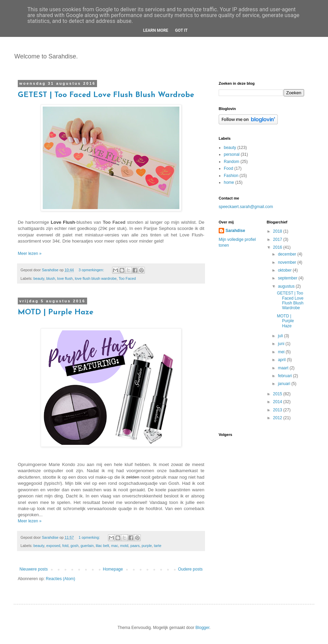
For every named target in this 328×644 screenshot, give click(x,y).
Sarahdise (235, 231)
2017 (278, 239)
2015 (278, 394)
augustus (287, 286)
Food (228, 168)
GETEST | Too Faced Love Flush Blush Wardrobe (106, 95)
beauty (39, 278)
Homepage (113, 569)
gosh (74, 546)
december (288, 254)
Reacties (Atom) (60, 579)
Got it (181, 30)
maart (284, 368)
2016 (278, 247)
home (229, 182)
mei (282, 352)
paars (135, 546)
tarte (158, 546)
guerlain (87, 546)
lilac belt (102, 546)
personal (232, 154)
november (288, 262)
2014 (278, 402)
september (288, 278)
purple (147, 546)
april (282, 360)
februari (285, 376)
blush (51, 278)
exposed (53, 546)
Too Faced (127, 278)
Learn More (156, 30)
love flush (65, 278)
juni (282, 344)
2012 (278, 418)
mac (114, 546)
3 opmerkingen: (92, 270)
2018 (278, 231)
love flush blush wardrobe (96, 278)
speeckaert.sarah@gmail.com (246, 207)
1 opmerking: (90, 537)
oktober (285, 270)
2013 (278, 410)
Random (231, 162)
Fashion (231, 176)
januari (284, 384)
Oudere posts (190, 569)
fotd (65, 546)
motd (124, 546)
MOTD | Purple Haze (56, 312)
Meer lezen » (30, 254)
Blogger (202, 628)
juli (281, 336)
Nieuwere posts (34, 569)
